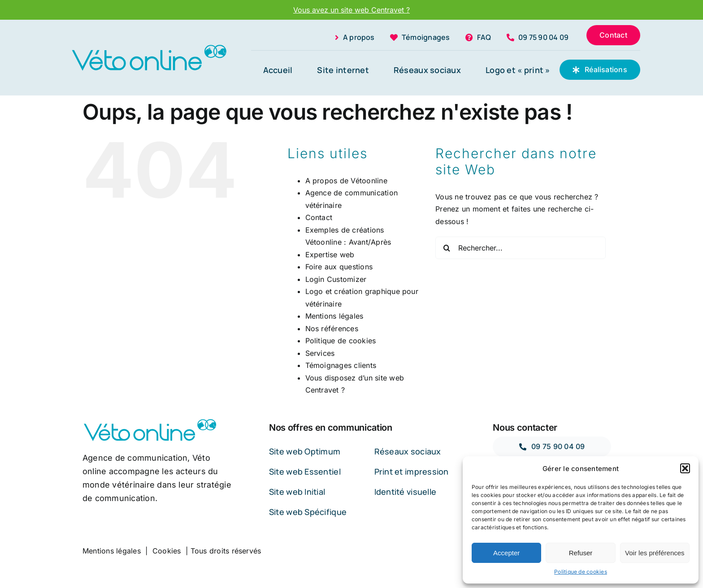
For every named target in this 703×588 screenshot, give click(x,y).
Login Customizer (336, 279)
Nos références (332, 329)
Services (320, 353)
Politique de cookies (581, 572)
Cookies (167, 551)
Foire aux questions (339, 267)
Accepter (506, 553)
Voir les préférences (655, 553)
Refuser (581, 553)
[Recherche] (447, 248)
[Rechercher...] (521, 248)
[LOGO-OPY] (149, 47)
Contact (319, 217)
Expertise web (330, 255)
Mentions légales (334, 316)
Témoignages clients (341, 365)
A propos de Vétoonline (346, 181)
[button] (685, 468)
